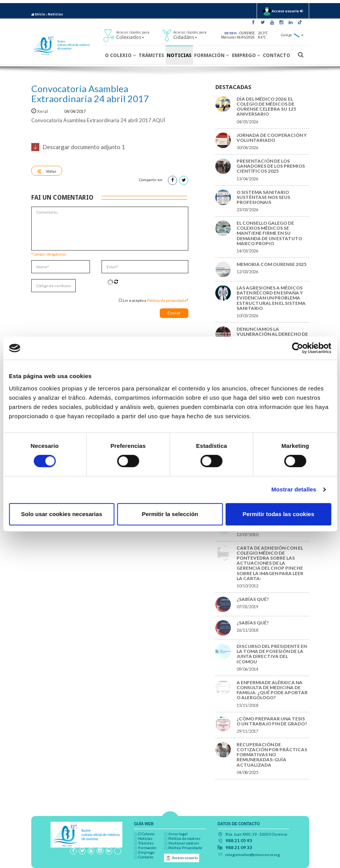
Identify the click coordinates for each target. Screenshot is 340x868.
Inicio (38, 14)
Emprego (246, 55)
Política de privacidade (167, 300)
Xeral (40, 111)
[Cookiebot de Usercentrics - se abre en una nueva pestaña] (297, 348)
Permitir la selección (170, 514)
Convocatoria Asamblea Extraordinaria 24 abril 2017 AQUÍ (98, 120)
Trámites (151, 55)
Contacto (277, 55)
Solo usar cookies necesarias (62, 514)
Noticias (55, 14)
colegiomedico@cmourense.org (253, 855)
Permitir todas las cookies (278, 514)
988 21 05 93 (239, 841)
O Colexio (120, 55)
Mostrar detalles (294, 489)
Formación (211, 55)
